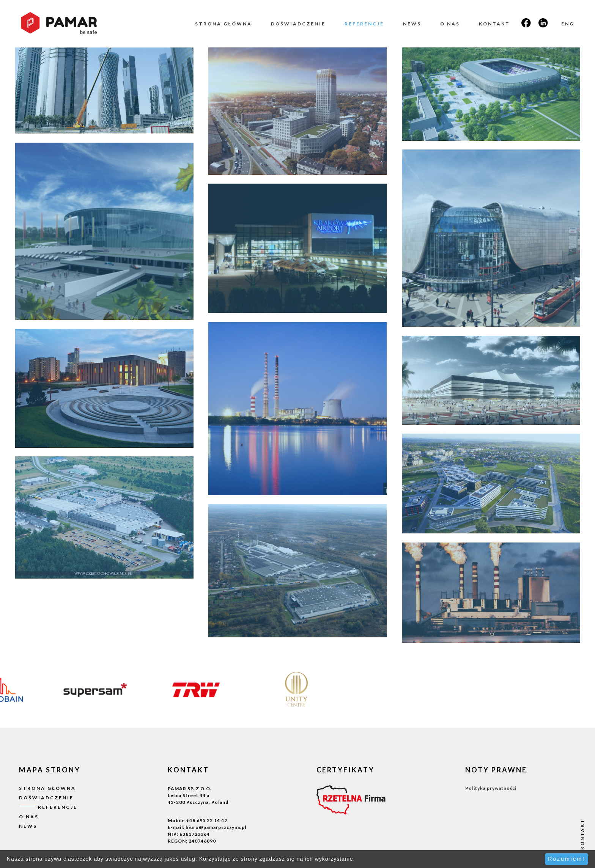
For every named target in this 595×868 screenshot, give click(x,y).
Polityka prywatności (491, 788)
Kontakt (494, 24)
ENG (568, 24)
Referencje (364, 24)
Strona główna (224, 24)
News (412, 24)
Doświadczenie (298, 24)
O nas (450, 24)
